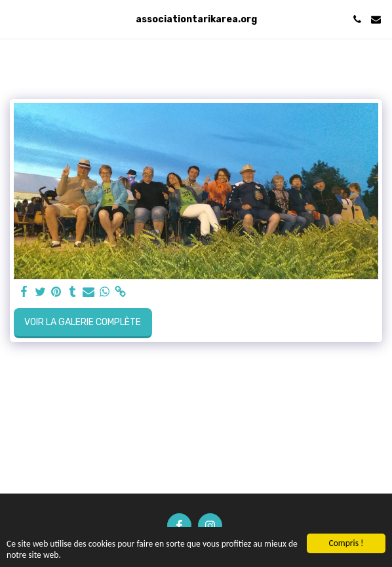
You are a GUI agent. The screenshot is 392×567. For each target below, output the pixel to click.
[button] (14, 19)
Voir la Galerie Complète (83, 322)
